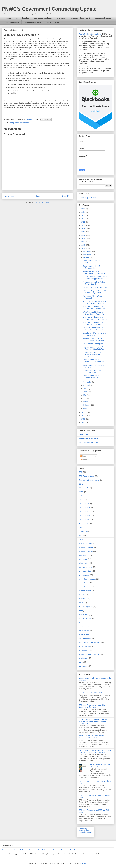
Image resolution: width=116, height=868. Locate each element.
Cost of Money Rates (32, 22)
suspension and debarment (89, 654)
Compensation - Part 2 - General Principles (92, 377)
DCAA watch (84, 488)
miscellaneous (84, 634)
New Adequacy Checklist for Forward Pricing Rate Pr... (94, 348)
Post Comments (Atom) (42, 202)
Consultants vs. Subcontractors (91, 693)
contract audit (84, 583)
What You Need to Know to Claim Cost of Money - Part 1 (95, 329)
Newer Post (9, 196)
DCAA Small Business (43, 18)
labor (81, 622)
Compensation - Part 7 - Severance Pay (92, 267)
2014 (84, 242)
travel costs (83, 666)
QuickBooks (83, 531)
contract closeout (85, 587)
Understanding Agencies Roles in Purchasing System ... (95, 292)
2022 (84, 219)
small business (84, 646)
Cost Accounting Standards (89, 480)
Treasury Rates (85, 434)
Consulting (83, 829)
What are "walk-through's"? (93, 344)
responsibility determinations (89, 642)
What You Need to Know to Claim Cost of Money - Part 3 (95, 318)
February (87, 405)
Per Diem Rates (13, 22)
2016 (84, 235)
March (86, 402)
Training (88, 831)
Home (9, 18)
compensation (84, 575)
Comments (85, 460)
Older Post (67, 196)
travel (81, 662)
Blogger (84, 863)
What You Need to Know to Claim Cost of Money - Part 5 (95, 308)
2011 (84, 412)
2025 (84, 209)
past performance (85, 638)
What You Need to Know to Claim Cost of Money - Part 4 (95, 313)
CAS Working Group (86, 476)
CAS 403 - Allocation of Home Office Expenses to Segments (92, 706)
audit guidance (15, 123)
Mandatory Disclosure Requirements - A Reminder (94, 272)
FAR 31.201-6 (84, 504)
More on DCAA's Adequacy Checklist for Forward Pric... (94, 339)
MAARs (82, 527)
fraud (81, 611)
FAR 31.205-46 (84, 516)
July (85, 389)
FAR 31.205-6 (84, 520)
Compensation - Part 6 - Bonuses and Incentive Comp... (92, 355)
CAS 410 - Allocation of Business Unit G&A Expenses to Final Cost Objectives (95, 751)
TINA (81, 539)
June (85, 392)
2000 (84, 422)
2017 (84, 232)
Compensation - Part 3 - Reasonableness (92, 371)
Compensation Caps (103, 18)
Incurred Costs (84, 524)
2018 (84, 229)
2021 (84, 222)
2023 (84, 215)
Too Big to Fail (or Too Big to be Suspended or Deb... (95, 334)
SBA (80, 535)
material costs (84, 630)
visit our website (101, 67)
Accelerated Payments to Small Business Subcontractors (95, 302)
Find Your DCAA (52, 22)
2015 (84, 239)
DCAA (81, 484)
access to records (85, 543)
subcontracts (84, 650)
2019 (84, 225)
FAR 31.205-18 (84, 508)
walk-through (25, 123)
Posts (83, 456)
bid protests (83, 559)
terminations (83, 658)
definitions (83, 595)
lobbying (82, 626)
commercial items (85, 571)
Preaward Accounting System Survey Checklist (94, 283)
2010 (84, 416)
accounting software (86, 547)
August (86, 385)
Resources (83, 833)
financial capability (86, 607)
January (87, 408)
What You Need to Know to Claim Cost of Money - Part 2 (95, 324)
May (85, 395)
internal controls (85, 618)
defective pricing (85, 591)
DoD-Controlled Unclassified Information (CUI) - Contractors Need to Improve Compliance (94, 721)
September (88, 382)
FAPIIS (81, 500)
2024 (84, 212)
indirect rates (84, 615)
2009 (84, 419)
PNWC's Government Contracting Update (49, 9)
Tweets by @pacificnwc (88, 198)
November (87, 255)
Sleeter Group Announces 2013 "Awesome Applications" (95, 278)
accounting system (86, 551)
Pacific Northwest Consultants (90, 34)
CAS (81, 472)
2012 (84, 248)
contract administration (87, 579)
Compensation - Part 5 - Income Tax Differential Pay (94, 361)
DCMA (81, 492)
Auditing (82, 831)
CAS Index (61, 18)
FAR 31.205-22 (84, 512)
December (87, 251)
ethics (81, 603)
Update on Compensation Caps (95, 287)
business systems (85, 567)
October (87, 258)
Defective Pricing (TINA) (80, 18)
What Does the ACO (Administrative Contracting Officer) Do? (92, 737)
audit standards (85, 555)
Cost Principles (22, 18)
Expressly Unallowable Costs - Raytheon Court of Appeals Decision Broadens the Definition (42, 850)
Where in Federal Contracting (90, 438)
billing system (84, 563)
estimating (83, 599)
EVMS (81, 496)
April (85, 398)
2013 (84, 245)
